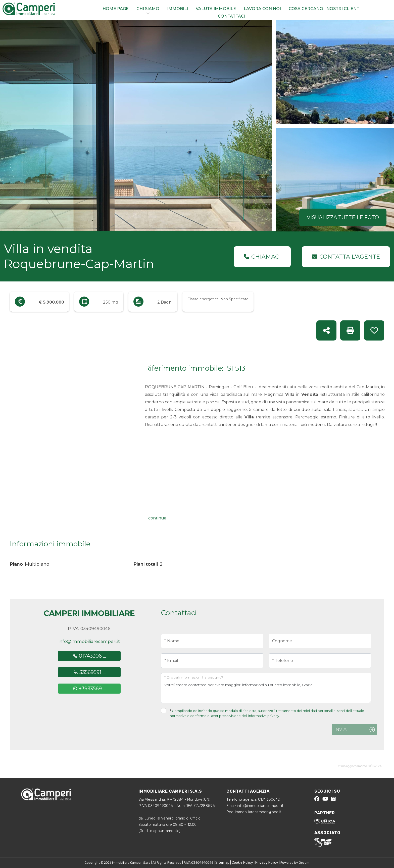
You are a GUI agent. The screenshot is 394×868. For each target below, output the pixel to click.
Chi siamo (148, 9)
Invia (340, 729)
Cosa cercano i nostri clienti (325, 9)
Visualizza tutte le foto (343, 217)
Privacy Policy (267, 863)
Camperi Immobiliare (89, 613)
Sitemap (222, 863)
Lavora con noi (262, 9)
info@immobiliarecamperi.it (89, 641)
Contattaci (232, 16)
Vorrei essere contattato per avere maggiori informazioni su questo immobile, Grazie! (266, 688)
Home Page (116, 9)
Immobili (178, 9)
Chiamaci (262, 257)
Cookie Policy (242, 863)
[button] (156, 518)
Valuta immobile (216, 9)
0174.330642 (269, 799)
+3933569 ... (89, 689)
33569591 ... (89, 672)
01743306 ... (89, 656)
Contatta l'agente (346, 257)
